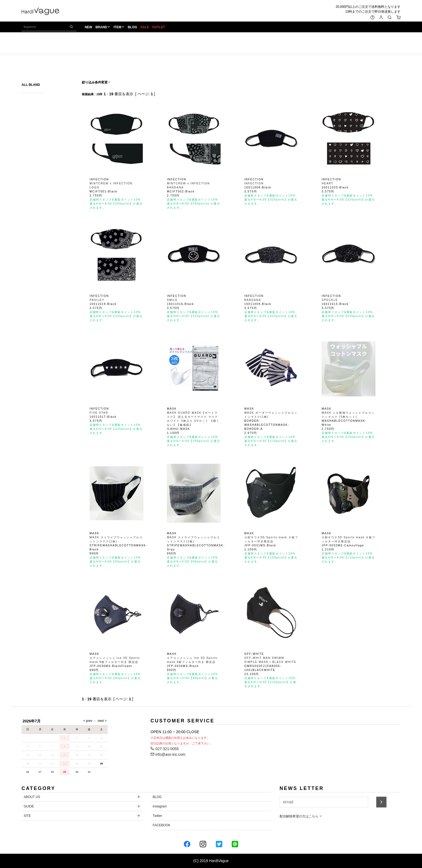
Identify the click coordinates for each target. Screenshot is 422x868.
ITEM (117, 27)
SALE (145, 27)
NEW (89, 27)
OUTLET (159, 27)
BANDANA (253, 300)
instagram (160, 806)
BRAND (101, 27)
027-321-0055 (165, 749)
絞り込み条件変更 (96, 82)
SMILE (172, 300)
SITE (27, 816)
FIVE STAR (99, 413)
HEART (328, 183)
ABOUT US (32, 797)
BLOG (133, 27)
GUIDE (29, 806)
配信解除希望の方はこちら (301, 816)
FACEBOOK (161, 825)
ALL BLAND (31, 85)
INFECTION (254, 183)
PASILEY (97, 300)
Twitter (157, 816)
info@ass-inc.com (168, 754)
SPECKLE (330, 300)
